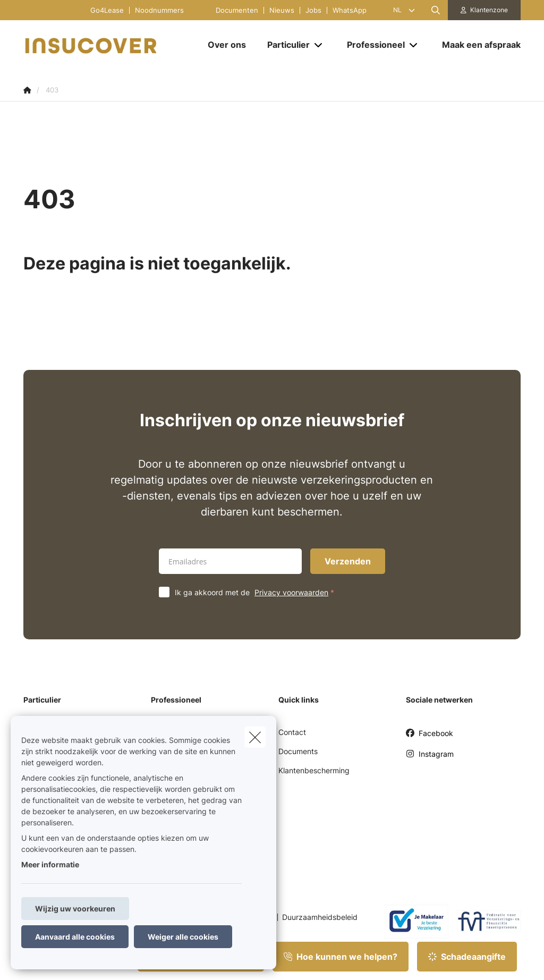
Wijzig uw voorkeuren (75, 909)
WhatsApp (350, 10)
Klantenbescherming (314, 770)
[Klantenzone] (484, 10)
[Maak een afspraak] (476, 45)
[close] (255, 737)
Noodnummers (159, 10)
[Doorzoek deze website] (436, 10)
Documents (298, 751)
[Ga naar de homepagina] (103, 45)
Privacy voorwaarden (291, 592)
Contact (292, 732)
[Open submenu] (319, 45)
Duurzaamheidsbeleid (320, 917)
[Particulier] (284, 45)
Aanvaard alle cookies (75, 937)
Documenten (237, 10)
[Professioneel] (372, 45)
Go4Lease (107, 10)
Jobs (313, 10)
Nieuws (282, 10)
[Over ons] (227, 45)
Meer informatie (50, 864)
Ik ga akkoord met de (257, 592)
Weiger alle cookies (183, 937)
